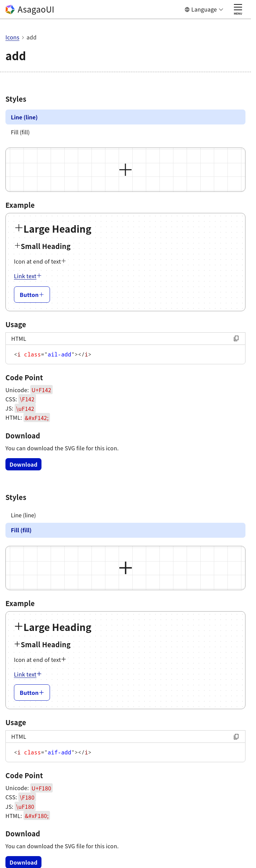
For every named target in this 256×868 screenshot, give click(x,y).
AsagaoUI (30, 9)
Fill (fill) (20, 132)
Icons (12, 37)
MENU (238, 10)
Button (32, 295)
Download (23, 464)
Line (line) (24, 117)
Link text (28, 276)
